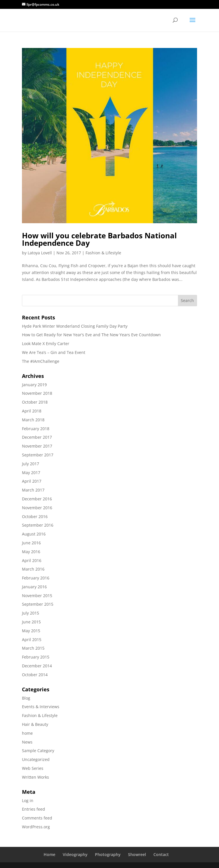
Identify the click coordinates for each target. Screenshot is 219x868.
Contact (161, 854)
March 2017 (33, 490)
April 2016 (32, 560)
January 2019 (34, 385)
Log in (28, 800)
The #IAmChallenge (41, 361)
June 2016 (31, 543)
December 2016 (37, 499)
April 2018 (32, 411)
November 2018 (37, 393)
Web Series (33, 768)
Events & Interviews (41, 707)
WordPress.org (36, 827)
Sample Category (38, 751)
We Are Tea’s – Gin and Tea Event (54, 352)
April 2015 (32, 640)
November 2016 (37, 508)
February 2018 (36, 429)
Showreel (137, 854)
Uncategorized (36, 759)
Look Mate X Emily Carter (46, 344)
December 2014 (37, 666)
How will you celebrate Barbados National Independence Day (99, 239)
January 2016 (34, 587)
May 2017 (31, 473)
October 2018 (35, 402)
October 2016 (35, 516)
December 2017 (37, 437)
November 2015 (37, 596)
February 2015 (36, 657)
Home (49, 854)
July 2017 (31, 464)
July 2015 (31, 613)
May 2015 (31, 631)
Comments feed (37, 818)
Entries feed (34, 809)
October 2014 (35, 675)
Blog (26, 698)
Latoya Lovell (40, 253)
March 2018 (33, 420)
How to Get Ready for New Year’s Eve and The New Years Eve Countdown (91, 335)
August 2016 (34, 534)
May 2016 (31, 552)
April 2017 (32, 481)
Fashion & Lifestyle (103, 253)
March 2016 (33, 569)
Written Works (36, 777)
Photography (108, 854)
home (27, 733)
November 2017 (37, 446)
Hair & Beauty (35, 724)
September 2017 (38, 455)
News (27, 742)
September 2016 (38, 525)
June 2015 (31, 622)
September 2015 (38, 604)
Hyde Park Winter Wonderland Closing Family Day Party (75, 326)
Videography (75, 854)
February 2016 (36, 578)
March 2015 (33, 648)
